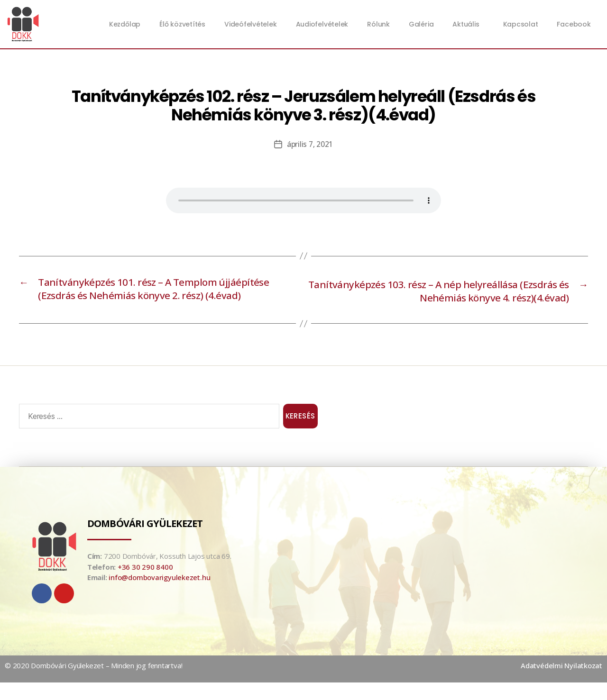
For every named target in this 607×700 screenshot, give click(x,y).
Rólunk (378, 24)
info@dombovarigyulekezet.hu (159, 595)
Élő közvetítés (182, 24)
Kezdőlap (125, 24)
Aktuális (468, 24)
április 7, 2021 (310, 144)
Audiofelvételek (322, 24)
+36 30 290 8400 (145, 584)
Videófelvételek (251, 24)
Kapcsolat (521, 24)
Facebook (574, 24)
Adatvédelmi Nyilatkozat (561, 683)
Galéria (421, 24)
